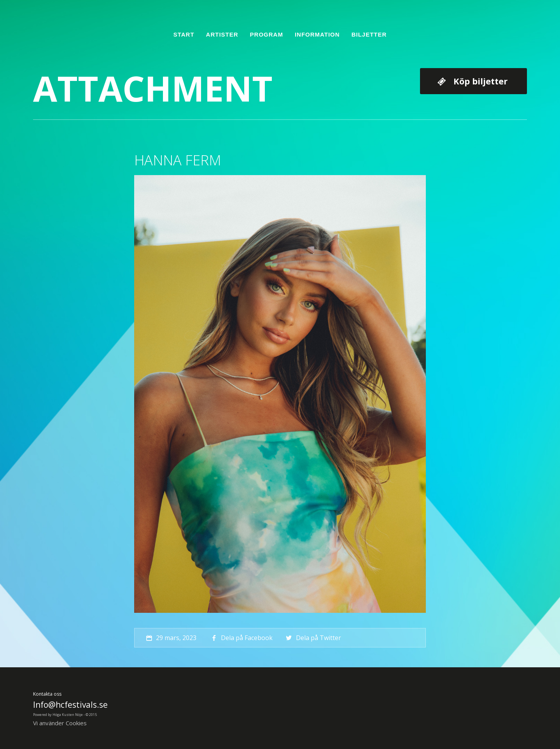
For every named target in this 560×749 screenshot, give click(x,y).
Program (267, 34)
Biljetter (369, 34)
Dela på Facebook (241, 638)
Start (184, 34)
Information (317, 34)
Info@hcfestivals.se (70, 705)
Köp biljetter (480, 81)
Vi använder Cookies (60, 723)
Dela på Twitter (312, 638)
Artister (222, 34)
